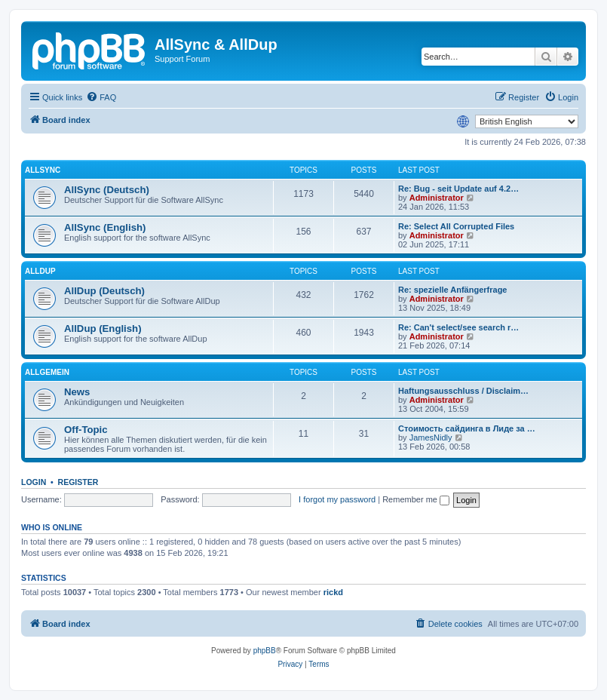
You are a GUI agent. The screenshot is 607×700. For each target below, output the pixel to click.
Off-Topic (86, 430)
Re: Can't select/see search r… (458, 327)
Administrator (437, 198)
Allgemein (47, 372)
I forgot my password (337, 499)
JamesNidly (431, 437)
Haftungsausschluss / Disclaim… (463, 391)
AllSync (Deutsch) (107, 190)
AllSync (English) (105, 227)
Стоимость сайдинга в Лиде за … (467, 428)
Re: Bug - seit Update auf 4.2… (458, 189)
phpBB (265, 651)
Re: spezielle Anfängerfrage (452, 290)
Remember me (416, 499)
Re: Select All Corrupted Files (456, 226)
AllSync (43, 170)
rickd (333, 592)
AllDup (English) (103, 329)
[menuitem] (101, 97)
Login (34, 482)
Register (78, 482)
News (77, 392)
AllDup (40, 271)
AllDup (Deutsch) (104, 291)
